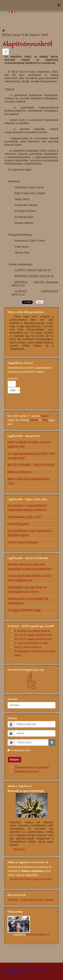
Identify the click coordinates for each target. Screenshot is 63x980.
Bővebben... (20, 849)
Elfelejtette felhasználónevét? (32, 767)
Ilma (45, 420)
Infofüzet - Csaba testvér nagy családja (31, 900)
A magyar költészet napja (24, 610)
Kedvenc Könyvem (20, 472)
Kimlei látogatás (18, 524)
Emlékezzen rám (21, 750)
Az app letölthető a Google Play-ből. (31, 879)
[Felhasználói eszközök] (6, 52)
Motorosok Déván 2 (38, 935)
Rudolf (45, 416)
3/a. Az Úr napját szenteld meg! (33, 639)
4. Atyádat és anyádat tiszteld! (32, 631)
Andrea (34, 420)
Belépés (15, 760)
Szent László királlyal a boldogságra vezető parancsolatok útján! (35, 651)
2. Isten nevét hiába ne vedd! (31, 643)
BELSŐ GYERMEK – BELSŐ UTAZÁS (31, 465)
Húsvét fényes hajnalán (23, 542)
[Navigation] (59, 5)
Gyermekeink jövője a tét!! (24, 517)
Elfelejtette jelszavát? (27, 772)
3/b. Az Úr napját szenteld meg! (33, 635)
